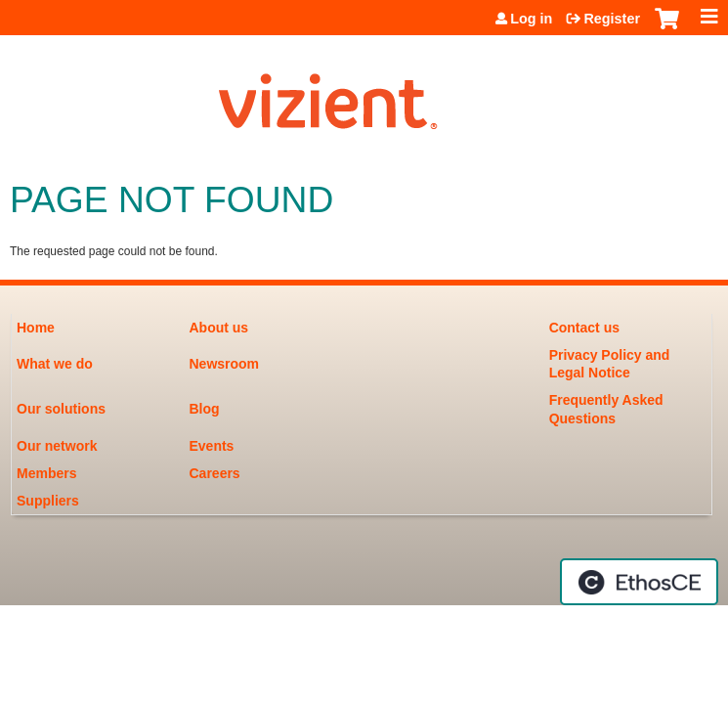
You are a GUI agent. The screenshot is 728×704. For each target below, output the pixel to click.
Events (212, 446)
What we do (55, 364)
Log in (531, 19)
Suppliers (48, 501)
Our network (57, 446)
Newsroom (225, 364)
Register (612, 19)
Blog (205, 409)
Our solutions (61, 409)
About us (219, 328)
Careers (215, 473)
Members (46, 473)
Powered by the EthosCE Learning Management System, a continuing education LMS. (639, 582)
